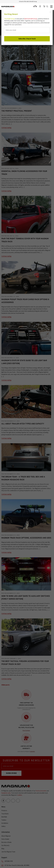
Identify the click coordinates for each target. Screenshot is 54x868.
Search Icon (48, 7)
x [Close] (50, 12)
